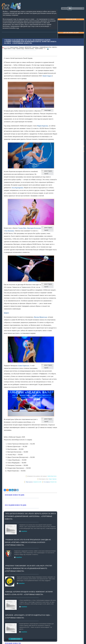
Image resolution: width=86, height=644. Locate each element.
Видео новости (8, 49)
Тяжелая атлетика (29, 49)
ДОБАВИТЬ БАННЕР (16, 639)
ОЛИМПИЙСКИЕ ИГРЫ (45, 47)
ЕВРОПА (54, 47)
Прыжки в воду (20, 49)
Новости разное (14, 47)
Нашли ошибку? (39, 49)
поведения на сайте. (37, 482)
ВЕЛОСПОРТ (28, 47)
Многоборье (35, 47)
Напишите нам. (53, 482)
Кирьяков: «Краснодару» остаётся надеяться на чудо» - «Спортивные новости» (28, 616)
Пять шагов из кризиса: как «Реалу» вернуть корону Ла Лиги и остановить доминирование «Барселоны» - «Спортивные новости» (30, 516)
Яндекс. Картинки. (53, 479)
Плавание (21, 47)
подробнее (24, 531)
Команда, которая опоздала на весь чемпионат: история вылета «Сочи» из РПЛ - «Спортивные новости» (29, 593)
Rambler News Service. (52, 476)
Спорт (14, 49)
